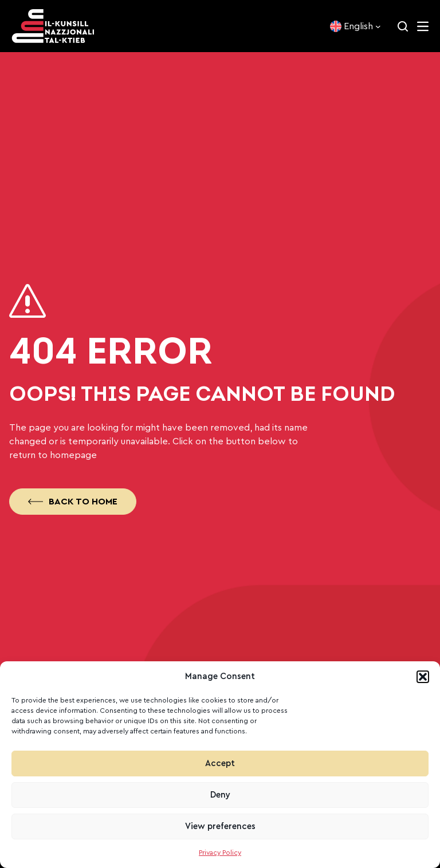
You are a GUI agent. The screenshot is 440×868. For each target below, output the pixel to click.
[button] (423, 677)
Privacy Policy (220, 853)
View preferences (220, 826)
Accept (220, 764)
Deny (220, 795)
